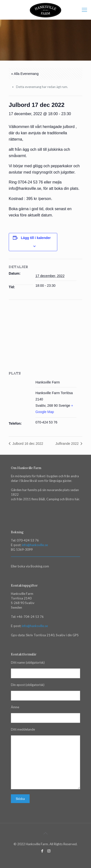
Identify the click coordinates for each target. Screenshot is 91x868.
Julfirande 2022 (67, 444)
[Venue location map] (45, 335)
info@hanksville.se (35, 545)
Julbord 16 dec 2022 (27, 444)
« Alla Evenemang (25, 74)
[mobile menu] (84, 10)
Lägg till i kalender (36, 238)
